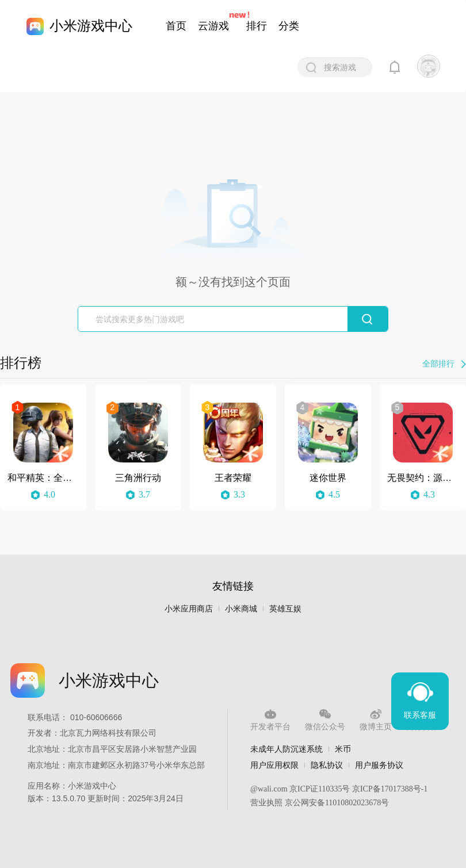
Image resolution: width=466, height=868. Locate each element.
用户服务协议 (379, 765)
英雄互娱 (285, 609)
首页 (176, 26)
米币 (343, 749)
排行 (257, 26)
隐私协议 (327, 765)
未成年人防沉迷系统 (287, 749)
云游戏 (213, 26)
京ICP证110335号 (320, 789)
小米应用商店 (189, 609)
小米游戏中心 (91, 26)
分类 (289, 26)
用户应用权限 (274, 765)
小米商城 (241, 609)
